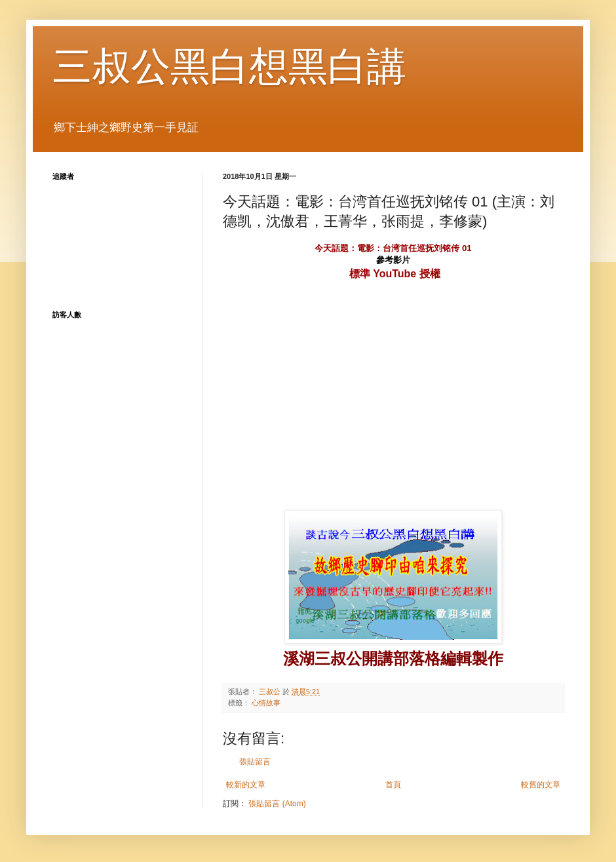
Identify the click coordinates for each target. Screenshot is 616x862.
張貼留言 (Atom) (277, 804)
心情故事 (266, 703)
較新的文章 (246, 785)
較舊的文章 (541, 785)
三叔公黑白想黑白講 (229, 67)
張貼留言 (255, 762)
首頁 (393, 785)
